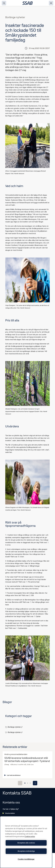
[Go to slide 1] (25, 783)
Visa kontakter (9, 813)
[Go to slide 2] (28, 783)
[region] (26, 842)
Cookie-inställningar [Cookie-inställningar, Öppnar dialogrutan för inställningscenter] (26, 859)
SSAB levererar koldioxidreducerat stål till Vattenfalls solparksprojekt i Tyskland (27, 760)
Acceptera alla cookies (26, 843)
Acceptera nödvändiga (26, 851)
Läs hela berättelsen (13, 775)
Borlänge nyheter (15, 727)
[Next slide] (35, 783)
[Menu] (51, 3)
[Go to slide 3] (30, 783)
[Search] (4, 3)
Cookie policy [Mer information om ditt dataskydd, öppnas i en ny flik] (30, 837)
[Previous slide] (20, 783)
